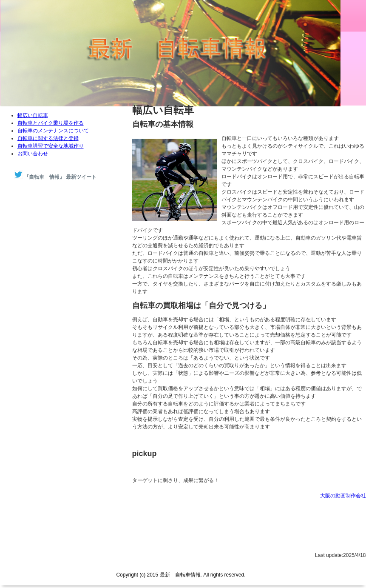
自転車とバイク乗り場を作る (51, 123)
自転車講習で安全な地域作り (51, 146)
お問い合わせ (33, 154)
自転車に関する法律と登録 (48, 138)
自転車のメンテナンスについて (53, 131)
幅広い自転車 (33, 115)
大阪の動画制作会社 (343, 496)
